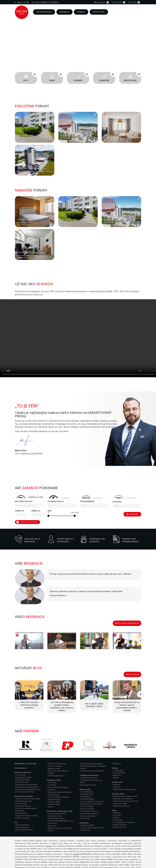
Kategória (117, 844)
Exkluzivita (117, 795)
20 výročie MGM (54, 784)
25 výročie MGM (54, 787)
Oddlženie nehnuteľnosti (57, 746)
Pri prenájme (118, 802)
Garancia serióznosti (23, 788)
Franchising (52, 767)
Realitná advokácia (120, 807)
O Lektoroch (85, 812)
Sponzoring (52, 808)
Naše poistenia (21, 795)
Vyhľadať (132, 856)
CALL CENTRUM (119, 755)
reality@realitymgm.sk (46, 2)
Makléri (116, 760)
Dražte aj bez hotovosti (24, 812)
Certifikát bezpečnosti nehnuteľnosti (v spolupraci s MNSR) (91, 762)
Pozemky (81, 77)
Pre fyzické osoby (87, 777)
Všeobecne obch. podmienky (26, 767)
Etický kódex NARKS (23, 762)
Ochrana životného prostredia (92, 753)
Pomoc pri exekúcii (55, 748)
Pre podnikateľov (87, 774)
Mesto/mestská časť (24, 844)
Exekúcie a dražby (87, 791)
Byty (30, 77)
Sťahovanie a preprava (121, 788)
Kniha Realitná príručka (56, 801)
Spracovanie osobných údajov (27, 769)
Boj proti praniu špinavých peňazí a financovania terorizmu (28, 773)
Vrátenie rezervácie (23, 800)
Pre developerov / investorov (124, 805)
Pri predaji (117, 797)
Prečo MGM (52, 765)
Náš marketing (53, 777)
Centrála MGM (118, 753)
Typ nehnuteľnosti (56, 844)
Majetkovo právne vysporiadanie (125, 779)
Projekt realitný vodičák (57, 796)
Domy (56, 77)
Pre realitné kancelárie (89, 793)
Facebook (117, 767)
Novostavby (132, 77)
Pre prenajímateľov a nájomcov (92, 784)
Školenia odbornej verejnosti (91, 746)
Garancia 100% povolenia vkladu (28, 781)
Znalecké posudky (120, 786)
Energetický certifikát (88, 767)
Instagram (117, 769)
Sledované (119, 2)
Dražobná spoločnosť (56, 758)
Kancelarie (117, 758)
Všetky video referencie (127, 616)
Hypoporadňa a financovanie (92, 786)
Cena (49, 853)
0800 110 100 (22, 2)
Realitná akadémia (87, 808)
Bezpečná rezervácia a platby (26, 798)
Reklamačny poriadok (23, 760)
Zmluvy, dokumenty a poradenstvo (88, 799)
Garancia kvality (21, 786)
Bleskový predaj (54, 751)
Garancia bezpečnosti (24, 783)
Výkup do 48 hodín (22, 807)
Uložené (134, 2)
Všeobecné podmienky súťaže (124, 772)
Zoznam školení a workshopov (92, 810)
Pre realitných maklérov (89, 796)
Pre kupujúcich (86, 779)
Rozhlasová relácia (55, 798)
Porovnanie (102, 2)
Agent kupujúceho (22, 810)
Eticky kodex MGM (22, 764)
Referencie (117, 746)
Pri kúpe (116, 800)
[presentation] (146, 633)
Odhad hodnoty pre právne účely (126, 783)
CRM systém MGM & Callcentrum (60, 774)
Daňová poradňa (87, 789)
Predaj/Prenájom (87, 844)
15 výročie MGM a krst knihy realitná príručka (58, 781)
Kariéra (50, 789)
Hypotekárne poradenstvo (123, 781)
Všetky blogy (132, 660)
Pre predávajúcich (87, 781)
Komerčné (107, 77)
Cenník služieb (21, 757)
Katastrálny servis (120, 810)
